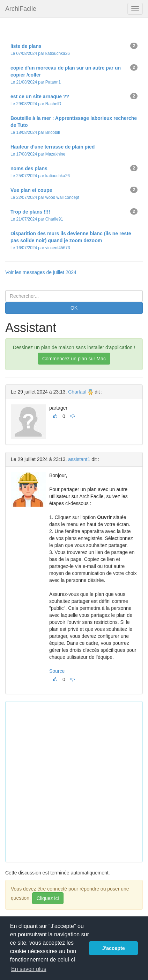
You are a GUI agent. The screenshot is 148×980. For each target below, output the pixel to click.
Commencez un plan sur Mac (74, 359)
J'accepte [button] (114, 948)
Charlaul (77, 392)
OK (74, 308)
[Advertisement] (74, 781)
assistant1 (79, 459)
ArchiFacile (21, 9)
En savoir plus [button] (29, 969)
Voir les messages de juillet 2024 (41, 272)
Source (57, 671)
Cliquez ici (48, 898)
